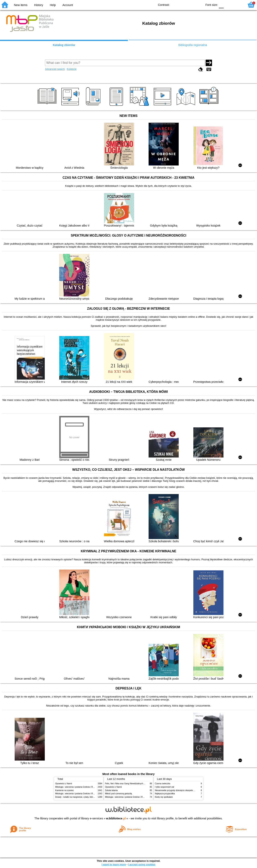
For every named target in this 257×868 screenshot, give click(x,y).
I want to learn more (114, 864)
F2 (237, 5)
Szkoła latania (111, 790)
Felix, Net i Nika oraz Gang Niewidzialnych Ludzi (127, 784)
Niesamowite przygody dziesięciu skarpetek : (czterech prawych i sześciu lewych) (191, 790)
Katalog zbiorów (64, 45)
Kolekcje (71, 69)
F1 (228, 5)
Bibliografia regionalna (193, 45)
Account (68, 5)
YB (190, 5)
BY (198, 5)
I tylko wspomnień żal (164, 787)
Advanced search (55, 69)
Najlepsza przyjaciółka (165, 794)
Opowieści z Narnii (64, 784)
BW (182, 5)
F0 (221, 5)
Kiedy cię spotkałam (164, 797)
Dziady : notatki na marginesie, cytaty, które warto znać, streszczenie (86, 797)
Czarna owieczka (163, 784)
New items (21, 5)
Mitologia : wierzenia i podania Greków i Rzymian (77, 787)
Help (53, 5)
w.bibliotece (116, 818)
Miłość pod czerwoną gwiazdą (118, 794)
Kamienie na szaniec (65, 790)
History (39, 5)
